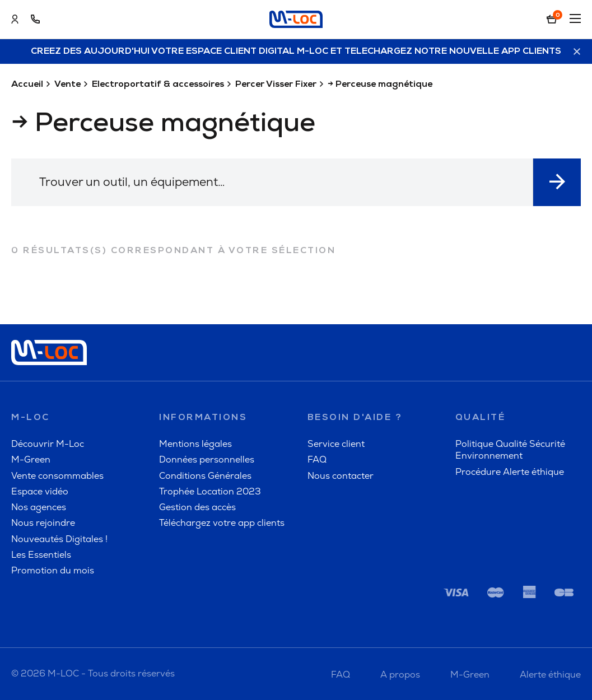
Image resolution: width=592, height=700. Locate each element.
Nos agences (39, 507)
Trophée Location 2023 (210, 491)
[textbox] (272, 182)
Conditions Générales (205, 476)
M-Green (31, 459)
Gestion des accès (197, 507)
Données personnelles (207, 459)
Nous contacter (341, 476)
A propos (400, 675)
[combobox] (272, 182)
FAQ (317, 459)
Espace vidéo (40, 491)
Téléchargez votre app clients (222, 523)
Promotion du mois (53, 570)
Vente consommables (57, 476)
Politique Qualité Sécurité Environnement (510, 450)
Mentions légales (195, 444)
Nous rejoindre (43, 523)
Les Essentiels (41, 555)
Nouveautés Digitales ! (59, 539)
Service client (336, 444)
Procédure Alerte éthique (510, 472)
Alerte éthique (550, 675)
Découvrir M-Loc (48, 444)
